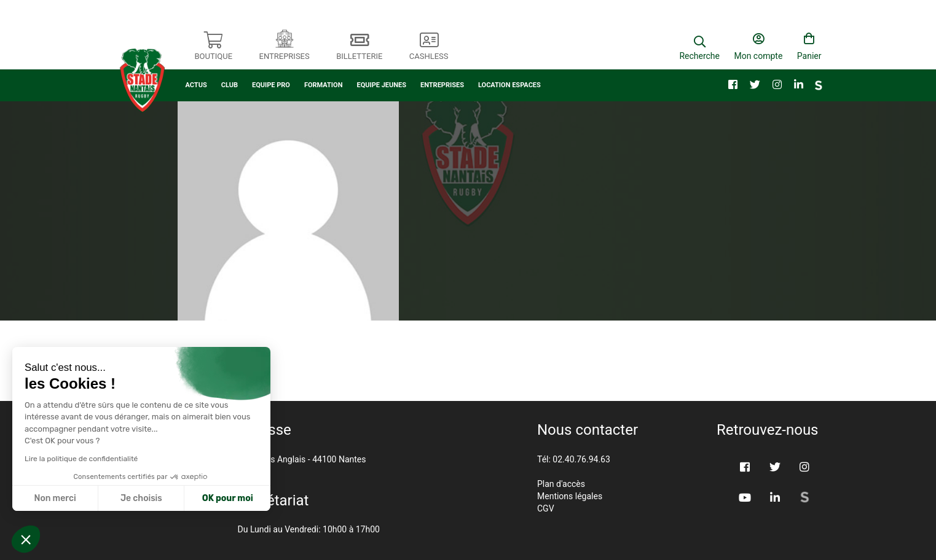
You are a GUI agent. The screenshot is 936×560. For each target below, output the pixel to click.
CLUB (230, 72)
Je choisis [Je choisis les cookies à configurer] (141, 498)
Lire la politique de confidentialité (81, 459)
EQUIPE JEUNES (381, 72)
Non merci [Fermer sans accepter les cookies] (55, 498)
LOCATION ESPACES (509, 72)
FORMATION (324, 72)
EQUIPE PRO (271, 72)
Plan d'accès (561, 484)
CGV (546, 508)
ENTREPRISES (442, 72)
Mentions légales (570, 496)
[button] (26, 539)
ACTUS (196, 72)
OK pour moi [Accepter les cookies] (228, 498)
